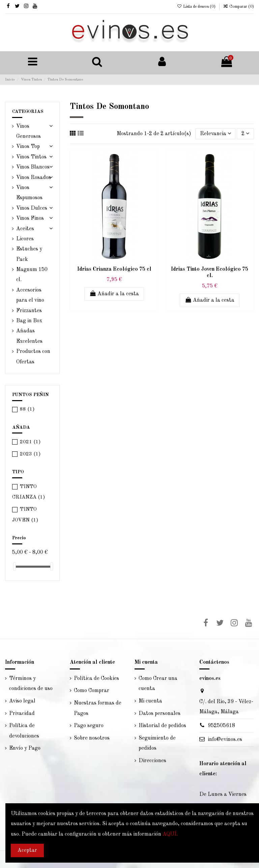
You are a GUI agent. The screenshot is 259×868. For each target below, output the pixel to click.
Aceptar (27, 850)
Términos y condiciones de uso (31, 684)
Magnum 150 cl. (32, 275)
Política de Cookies (96, 679)
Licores (25, 239)
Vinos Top (28, 147)
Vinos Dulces (32, 208)
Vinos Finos (30, 218)
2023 (30, 454)
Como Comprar (92, 691)
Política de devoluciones (24, 731)
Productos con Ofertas (33, 357)
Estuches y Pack (29, 254)
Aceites (25, 229)
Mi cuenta (150, 701)
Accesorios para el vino (30, 295)
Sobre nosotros (92, 738)
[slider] (15, 566)
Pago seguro (89, 726)
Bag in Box (29, 321)
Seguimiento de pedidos (157, 743)
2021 (30, 442)
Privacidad (22, 714)
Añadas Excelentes (29, 336)
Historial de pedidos (162, 726)
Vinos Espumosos (29, 193)
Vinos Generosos (28, 131)
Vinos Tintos (31, 157)
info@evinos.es (225, 740)
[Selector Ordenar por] (215, 134)
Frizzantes (29, 311)
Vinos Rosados (34, 178)
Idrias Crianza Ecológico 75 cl (114, 269)
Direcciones (152, 761)
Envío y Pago (25, 748)
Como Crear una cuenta (158, 684)
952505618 (221, 726)
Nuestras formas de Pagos (98, 708)
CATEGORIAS (28, 112)
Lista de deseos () (196, 7)
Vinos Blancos (33, 167)
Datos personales (160, 714)
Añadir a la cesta (114, 294)
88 (27, 409)
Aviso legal (22, 701)
